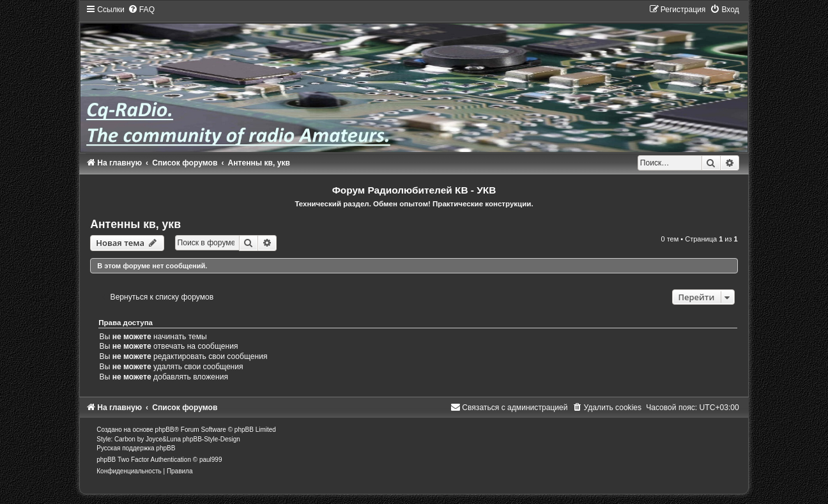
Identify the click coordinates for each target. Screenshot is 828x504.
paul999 (211, 460)
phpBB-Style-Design (211, 439)
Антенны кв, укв (135, 224)
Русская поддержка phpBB (136, 448)
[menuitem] (141, 10)
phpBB (165, 430)
